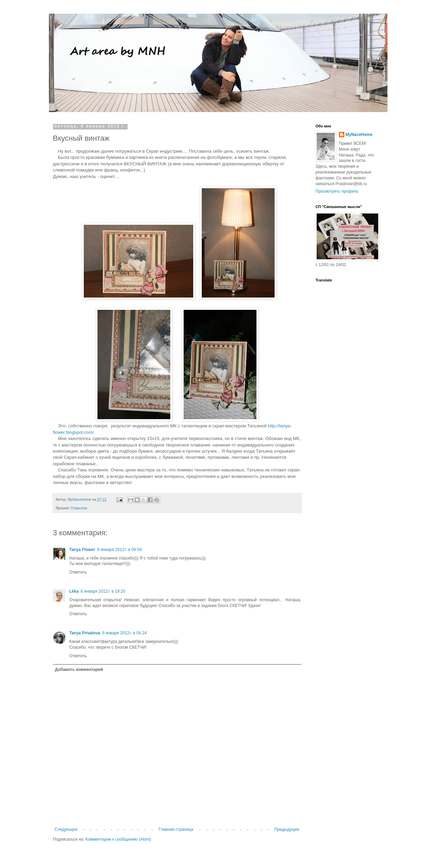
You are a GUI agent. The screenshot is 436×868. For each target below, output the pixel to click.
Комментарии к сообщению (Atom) (118, 839)
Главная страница (176, 829)
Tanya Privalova (85, 633)
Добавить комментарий (79, 670)
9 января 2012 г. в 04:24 (124, 633)
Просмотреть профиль (337, 191)
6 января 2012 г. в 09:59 (119, 550)
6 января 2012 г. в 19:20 (103, 591)
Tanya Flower (82, 550)
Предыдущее (287, 829)
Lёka (74, 591)
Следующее (66, 829)
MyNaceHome (359, 135)
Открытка (79, 508)
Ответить (78, 572)
